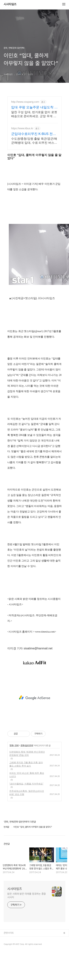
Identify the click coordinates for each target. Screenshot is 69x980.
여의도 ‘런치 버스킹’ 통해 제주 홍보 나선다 (27, 775)
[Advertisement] (34, 698)
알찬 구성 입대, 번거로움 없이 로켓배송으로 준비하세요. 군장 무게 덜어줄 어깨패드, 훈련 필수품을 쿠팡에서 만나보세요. (34, 114)
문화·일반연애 (27, 745)
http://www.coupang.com (25, 102)
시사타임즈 (10, 4)
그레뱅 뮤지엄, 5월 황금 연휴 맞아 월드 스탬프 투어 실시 (26, 764)
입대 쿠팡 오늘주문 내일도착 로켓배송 (34, 107)
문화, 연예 (14, 745)
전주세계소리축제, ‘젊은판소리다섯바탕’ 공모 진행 (27, 793)
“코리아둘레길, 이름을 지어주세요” (26, 784)
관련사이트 (9, 933)
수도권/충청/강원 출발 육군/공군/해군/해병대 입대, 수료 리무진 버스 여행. (34, 141)
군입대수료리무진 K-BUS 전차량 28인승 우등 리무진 (34, 134)
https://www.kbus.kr (22, 128)
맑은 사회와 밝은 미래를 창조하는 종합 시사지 (27, 896)
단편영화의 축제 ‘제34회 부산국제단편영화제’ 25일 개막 (27, 754)
